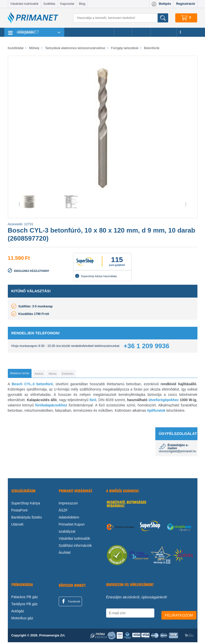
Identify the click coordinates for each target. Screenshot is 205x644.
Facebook (70, 603)
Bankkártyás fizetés (27, 519)
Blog (82, 4)
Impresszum (68, 505)
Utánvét (17, 526)
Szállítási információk (75, 547)
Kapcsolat (67, 4)
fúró (93, 402)
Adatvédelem (69, 519)
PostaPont (20, 512)
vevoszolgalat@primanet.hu (178, 453)
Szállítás (49, 4)
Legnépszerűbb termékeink (89, 32)
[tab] (28, 374)
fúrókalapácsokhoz (51, 407)
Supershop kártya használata (96, 276)
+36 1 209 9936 (146, 346)
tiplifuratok (156, 412)
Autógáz (18, 613)
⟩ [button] (186, 204)
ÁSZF (63, 512)
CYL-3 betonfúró (39, 386)
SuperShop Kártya (26, 505)
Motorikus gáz (22, 620)
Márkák (141, 32)
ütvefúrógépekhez (164, 402)
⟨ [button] (19, 204)
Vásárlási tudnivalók (24, 4)
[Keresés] (121, 18)
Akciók (123, 32)
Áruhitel (65, 554)
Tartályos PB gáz (25, 606)
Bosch (17, 386)
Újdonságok (164, 32)
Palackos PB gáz (25, 599)
